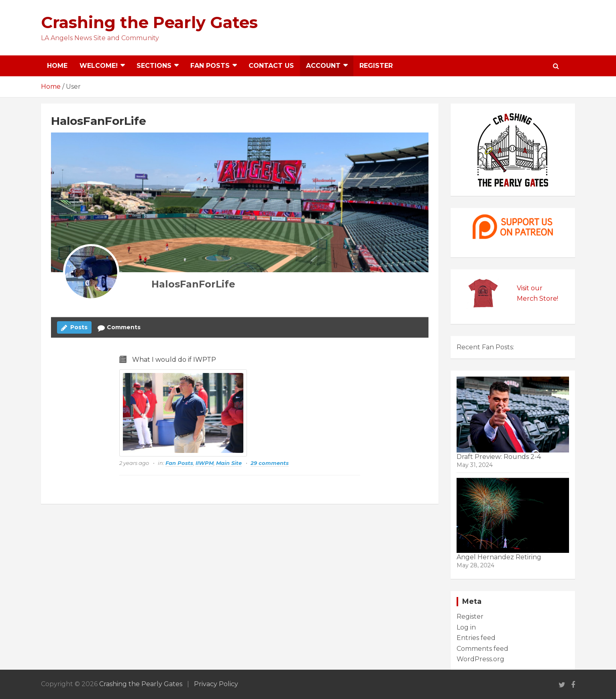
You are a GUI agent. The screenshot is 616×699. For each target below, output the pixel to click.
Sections (154, 66)
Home (57, 66)
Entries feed (476, 638)
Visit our (530, 288)
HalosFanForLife (193, 284)
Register (376, 66)
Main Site (229, 463)
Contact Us (271, 66)
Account (323, 66)
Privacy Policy (216, 684)
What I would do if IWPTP (174, 360)
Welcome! (99, 66)
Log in (466, 627)
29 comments (270, 463)
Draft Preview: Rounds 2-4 (499, 457)
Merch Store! (537, 299)
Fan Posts (210, 66)
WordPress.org (480, 659)
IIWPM (205, 463)
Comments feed (482, 649)
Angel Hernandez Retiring (499, 557)
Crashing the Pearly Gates (149, 22)
